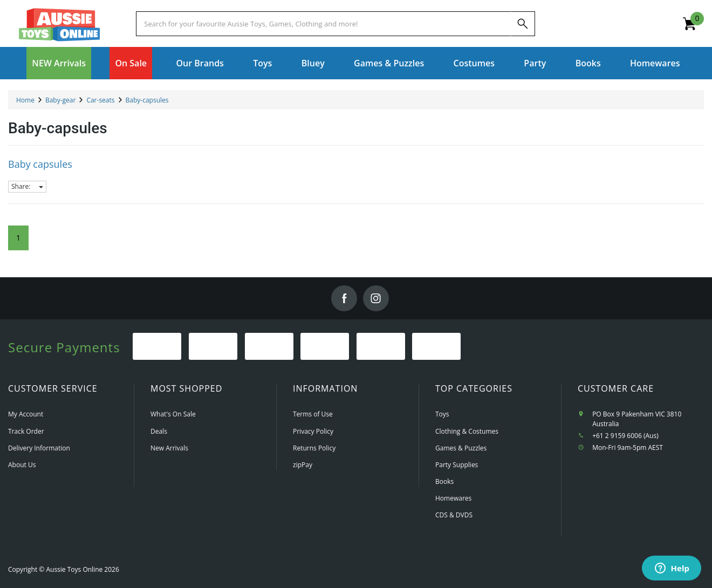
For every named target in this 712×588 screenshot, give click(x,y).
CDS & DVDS (454, 515)
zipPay (303, 465)
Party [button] (535, 63)
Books (588, 63)
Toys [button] (262, 63)
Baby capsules (40, 164)
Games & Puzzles (461, 448)
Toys (442, 414)
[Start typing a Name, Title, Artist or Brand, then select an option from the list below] (323, 24)
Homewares (453, 498)
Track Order (26, 431)
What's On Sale (173, 414)
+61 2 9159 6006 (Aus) (625, 436)
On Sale (131, 63)
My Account (26, 414)
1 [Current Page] (18, 238)
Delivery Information (39, 448)
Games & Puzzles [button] (389, 63)
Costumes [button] (474, 63)
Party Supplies (457, 465)
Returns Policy (314, 448)
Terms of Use (313, 414)
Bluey (313, 63)
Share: (27, 186)
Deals (159, 431)
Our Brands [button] (200, 63)
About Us (22, 465)
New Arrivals (169, 448)
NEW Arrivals (59, 63)
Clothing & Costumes (467, 431)
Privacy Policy (313, 431)
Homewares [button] (655, 63)
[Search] (523, 24)
